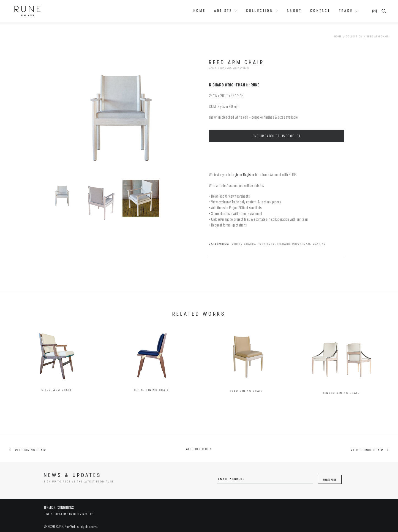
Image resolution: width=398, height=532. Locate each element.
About (294, 10)
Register (249, 170)
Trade (349, 10)
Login (235, 170)
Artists (226, 10)
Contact (320, 10)
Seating (319, 240)
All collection (199, 445)
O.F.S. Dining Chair (152, 396)
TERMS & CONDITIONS (59, 503)
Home (200, 10)
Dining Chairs (244, 240)
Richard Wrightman (235, 64)
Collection (262, 10)
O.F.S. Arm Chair (57, 391)
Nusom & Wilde (83, 509)
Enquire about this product (276, 131)
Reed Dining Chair (247, 406)
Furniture (266, 240)
